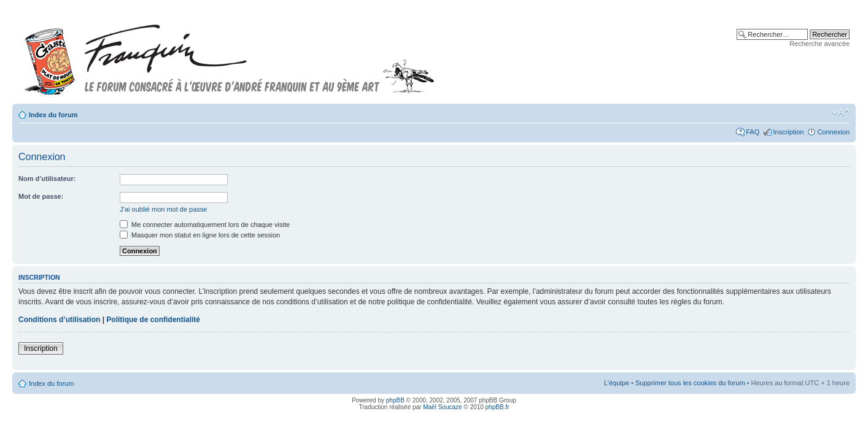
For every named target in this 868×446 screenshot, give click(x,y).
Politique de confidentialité (153, 320)
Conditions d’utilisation (59, 320)
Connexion (833, 132)
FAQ (753, 132)
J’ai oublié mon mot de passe (163, 209)
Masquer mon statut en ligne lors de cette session (200, 235)
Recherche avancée (820, 44)
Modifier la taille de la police (841, 112)
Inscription (788, 132)
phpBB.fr (498, 407)
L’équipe (617, 383)
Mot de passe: (41, 196)
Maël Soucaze (442, 407)
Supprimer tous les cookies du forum (690, 383)
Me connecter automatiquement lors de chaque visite (205, 225)
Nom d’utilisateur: (47, 179)
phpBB (395, 400)
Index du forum (53, 115)
